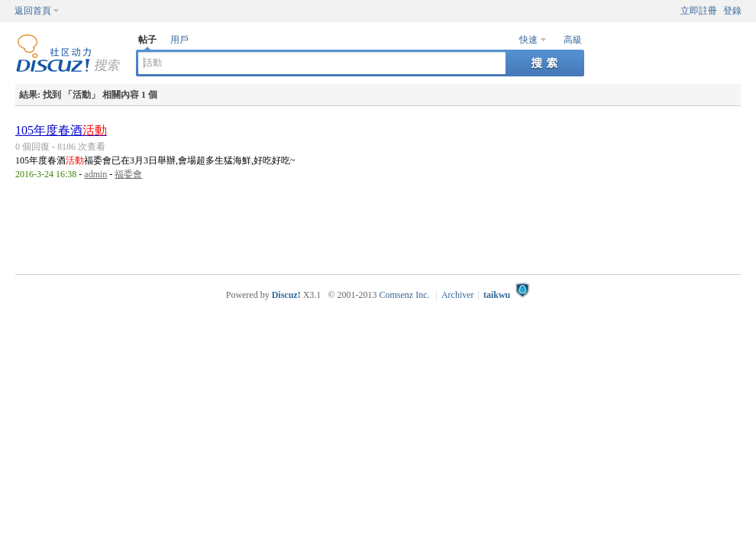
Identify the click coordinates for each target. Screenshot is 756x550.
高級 (573, 40)
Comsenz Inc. (405, 295)
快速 (528, 40)
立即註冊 (699, 11)
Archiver (458, 295)
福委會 (128, 174)
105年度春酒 (61, 130)
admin (95, 174)
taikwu (497, 295)
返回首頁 (33, 11)
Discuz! (286, 295)
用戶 (179, 40)
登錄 (732, 11)
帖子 (147, 40)
